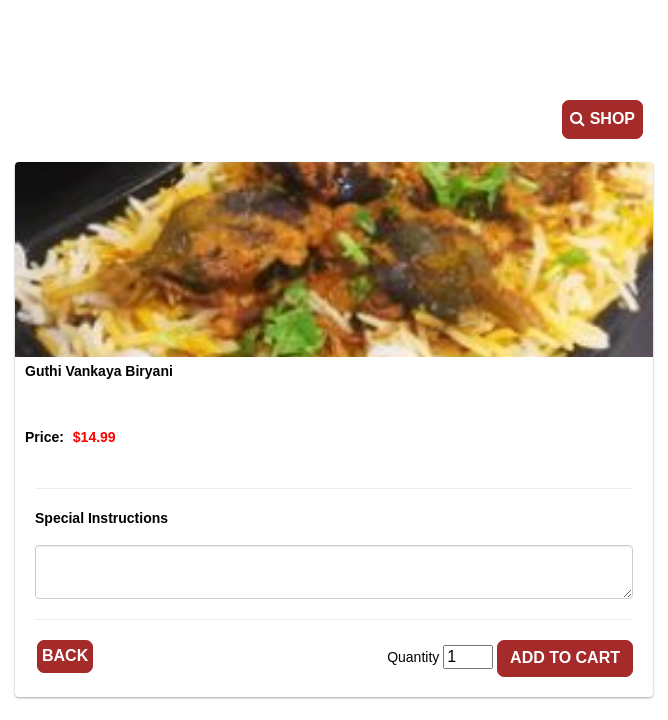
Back (65, 655)
